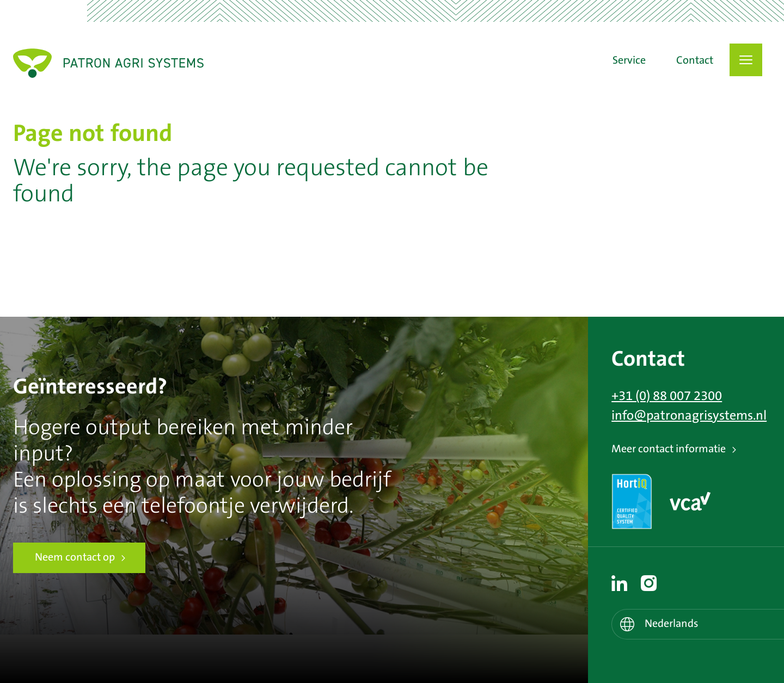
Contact (695, 61)
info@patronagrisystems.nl (689, 416)
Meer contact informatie (669, 449)
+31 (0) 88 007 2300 (667, 396)
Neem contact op (75, 558)
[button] (746, 60)
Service (629, 61)
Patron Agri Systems (108, 63)
